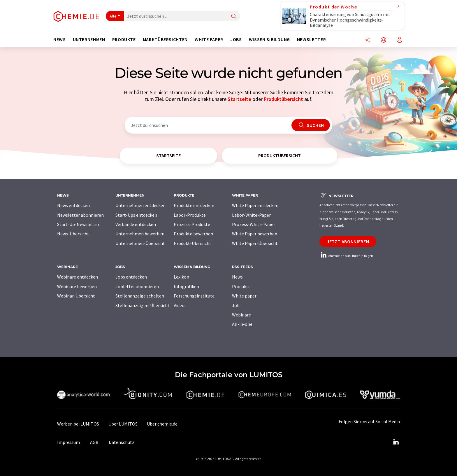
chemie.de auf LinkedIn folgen (346, 256)
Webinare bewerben (77, 286)
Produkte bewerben (193, 234)
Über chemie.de (162, 424)
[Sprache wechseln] (384, 40)
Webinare (241, 315)
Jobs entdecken (131, 277)
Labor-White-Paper (251, 215)
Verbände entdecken (136, 224)
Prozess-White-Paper (254, 224)
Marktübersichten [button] (165, 40)
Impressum (68, 442)
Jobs (237, 305)
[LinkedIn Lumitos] (396, 442)
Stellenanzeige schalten (140, 296)
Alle (113, 16)
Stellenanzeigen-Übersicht (143, 305)
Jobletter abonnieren (137, 286)
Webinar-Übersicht (76, 296)
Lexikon (181, 277)
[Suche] (234, 16)
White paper (244, 296)
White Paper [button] (209, 40)
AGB (94, 442)
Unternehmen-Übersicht (140, 243)
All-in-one (242, 324)
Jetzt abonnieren (348, 242)
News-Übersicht (73, 234)
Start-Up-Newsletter (78, 224)
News (237, 277)
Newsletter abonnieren (80, 215)
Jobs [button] (236, 40)
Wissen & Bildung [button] (269, 40)
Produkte (241, 286)
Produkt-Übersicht (193, 243)
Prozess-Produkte (192, 224)
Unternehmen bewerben (140, 234)
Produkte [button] (124, 40)
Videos (180, 305)
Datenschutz (122, 442)
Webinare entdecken (78, 277)
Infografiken (186, 286)
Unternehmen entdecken (140, 205)
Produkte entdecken (194, 205)
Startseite (239, 99)
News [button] (60, 40)
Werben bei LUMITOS (78, 424)
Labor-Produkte (190, 215)
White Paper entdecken (255, 205)
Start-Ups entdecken (136, 215)
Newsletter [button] (311, 40)
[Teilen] (368, 40)
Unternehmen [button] (89, 40)
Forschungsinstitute (194, 296)
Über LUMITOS (123, 424)
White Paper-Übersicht (255, 243)
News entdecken (73, 205)
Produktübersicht (283, 99)
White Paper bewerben (255, 234)
